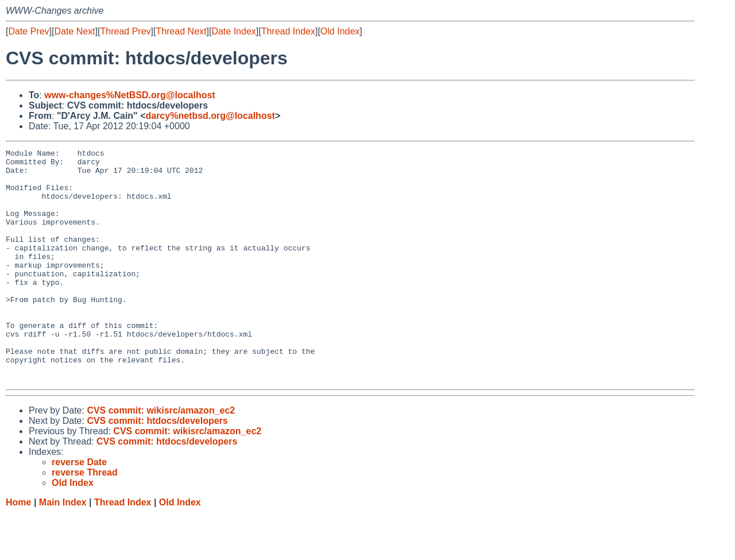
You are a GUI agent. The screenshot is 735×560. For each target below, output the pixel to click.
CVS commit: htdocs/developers (157, 467)
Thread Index (288, 31)
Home (18, 549)
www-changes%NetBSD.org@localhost (129, 95)
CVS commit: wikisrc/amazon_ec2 (161, 457)
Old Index (340, 31)
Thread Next (181, 31)
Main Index (63, 549)
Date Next (74, 31)
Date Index (233, 31)
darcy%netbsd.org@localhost (210, 116)
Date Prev (28, 31)
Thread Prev (126, 31)
